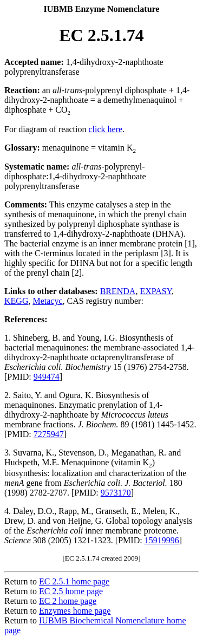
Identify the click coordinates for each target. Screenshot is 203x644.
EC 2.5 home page (71, 591)
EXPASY (156, 291)
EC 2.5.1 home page (74, 581)
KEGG (16, 301)
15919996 (162, 540)
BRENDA (118, 291)
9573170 (116, 493)
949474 (47, 377)
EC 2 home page (68, 601)
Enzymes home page (75, 611)
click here (106, 129)
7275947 (49, 434)
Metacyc (47, 301)
